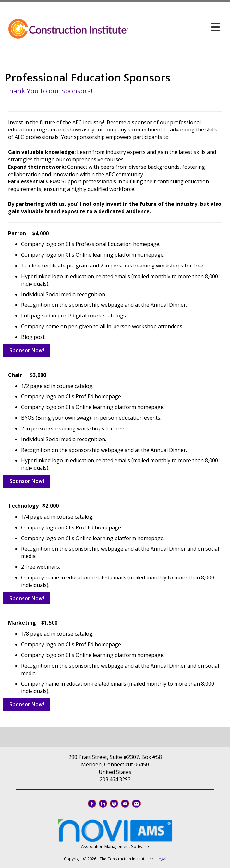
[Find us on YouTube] (125, 804)
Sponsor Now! (27, 350)
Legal (162, 859)
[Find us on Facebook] (92, 804)
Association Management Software (115, 833)
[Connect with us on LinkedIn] (103, 804)
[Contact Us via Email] (136, 804)
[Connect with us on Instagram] (114, 804)
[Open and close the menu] (176, 27)
